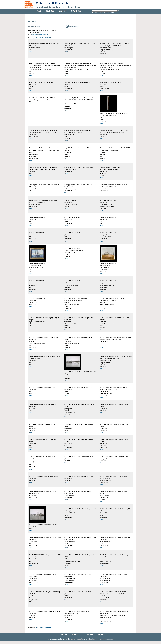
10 (48, 38)
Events (63, 11)
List (47, 34)
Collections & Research (52, 3)
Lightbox (34, 34)
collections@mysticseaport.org (102, 639)
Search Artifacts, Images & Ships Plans (58, 7)
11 (50, 38)
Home (38, 11)
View (31, 52)
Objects (50, 11)
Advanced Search (109, 12)
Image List (41, 34)
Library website (77, 639)
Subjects (76, 11)
